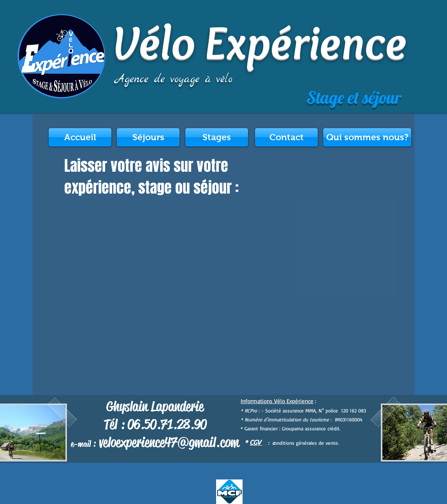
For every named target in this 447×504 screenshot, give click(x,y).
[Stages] (217, 137)
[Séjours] (148, 137)
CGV (256, 442)
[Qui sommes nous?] (367, 137)
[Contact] (286, 137)
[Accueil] (80, 137)
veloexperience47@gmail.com (169, 442)
